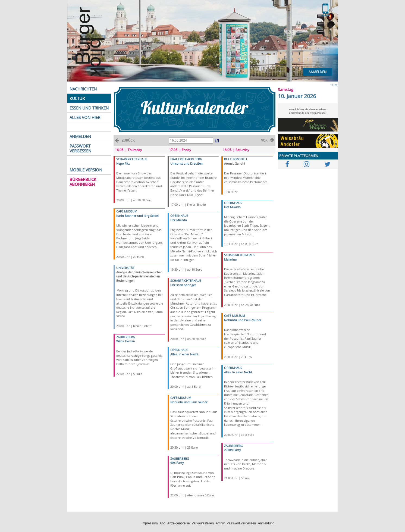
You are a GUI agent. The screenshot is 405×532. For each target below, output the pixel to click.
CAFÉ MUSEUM (127, 211)
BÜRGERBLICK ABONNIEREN (83, 182)
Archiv (220, 523)
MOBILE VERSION (86, 170)
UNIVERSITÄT (125, 268)
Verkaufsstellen (202, 523)
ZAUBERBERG (126, 337)
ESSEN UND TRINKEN (89, 108)
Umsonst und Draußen (186, 163)
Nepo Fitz (123, 163)
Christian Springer (183, 285)
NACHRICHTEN (83, 89)
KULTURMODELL (236, 159)
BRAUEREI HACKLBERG (186, 159)
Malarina (230, 259)
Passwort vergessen (241, 523)
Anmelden (318, 72)
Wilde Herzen (126, 341)
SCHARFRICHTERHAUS (132, 159)
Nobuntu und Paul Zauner (189, 402)
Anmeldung (266, 523)
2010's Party (233, 450)
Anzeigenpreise (179, 523)
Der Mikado (179, 220)
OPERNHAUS (179, 216)
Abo (162, 523)
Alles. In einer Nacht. (185, 354)
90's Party (177, 463)
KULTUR (77, 98)
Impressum (150, 523)
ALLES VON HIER (85, 117)
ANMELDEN (80, 136)
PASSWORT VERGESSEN (80, 148)
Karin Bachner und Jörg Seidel (137, 216)
